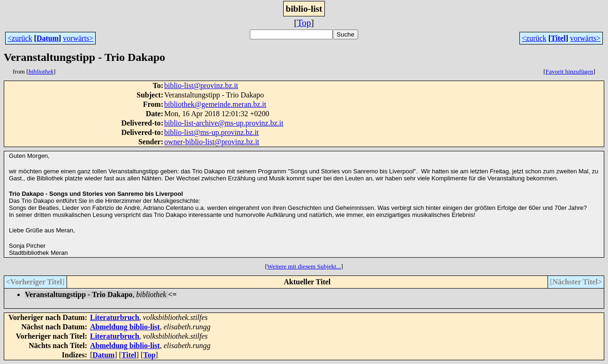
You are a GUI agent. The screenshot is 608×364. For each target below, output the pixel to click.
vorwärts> (78, 38)
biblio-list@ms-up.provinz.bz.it (211, 132)
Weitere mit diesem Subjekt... (304, 266)
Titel (558, 38)
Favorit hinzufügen (570, 71)
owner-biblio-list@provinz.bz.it (212, 142)
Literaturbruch (115, 317)
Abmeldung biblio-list (125, 327)
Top (304, 23)
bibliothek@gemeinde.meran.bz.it (215, 104)
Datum (48, 38)
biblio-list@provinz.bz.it (201, 85)
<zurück (20, 38)
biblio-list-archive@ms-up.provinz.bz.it (224, 123)
